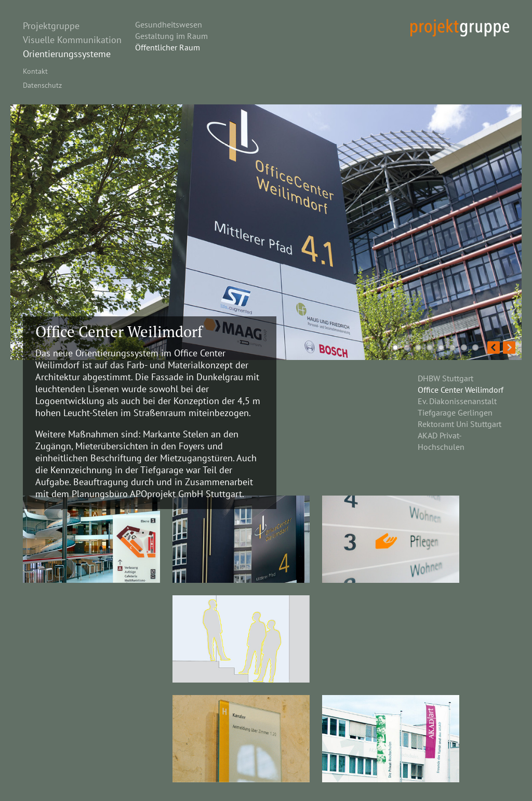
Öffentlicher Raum (168, 47)
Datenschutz (42, 85)
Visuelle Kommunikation (72, 40)
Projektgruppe (51, 26)
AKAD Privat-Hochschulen (441, 441)
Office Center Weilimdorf (461, 390)
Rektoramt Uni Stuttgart (460, 424)
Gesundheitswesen (169, 24)
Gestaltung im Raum (171, 36)
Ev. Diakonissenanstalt (457, 401)
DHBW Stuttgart (445, 378)
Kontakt (35, 71)
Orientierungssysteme (67, 54)
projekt (460, 28)
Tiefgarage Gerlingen (455, 412)
